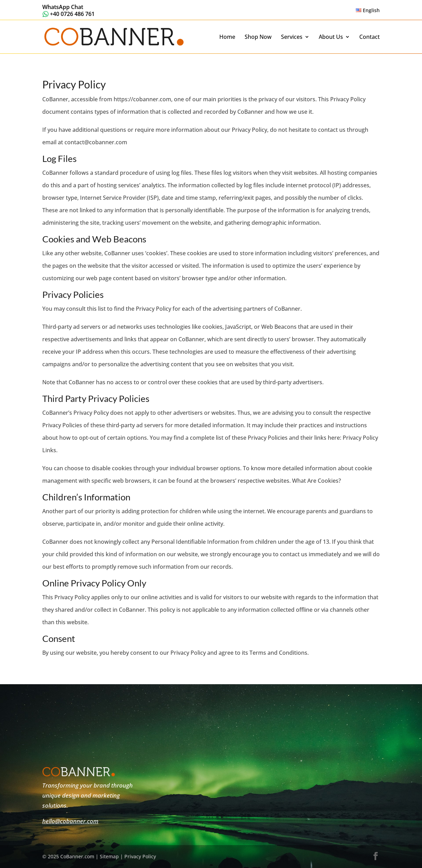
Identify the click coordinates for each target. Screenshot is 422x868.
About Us (331, 37)
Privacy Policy (140, 856)
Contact (370, 37)
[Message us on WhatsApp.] (68, 10)
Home (227, 37)
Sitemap (109, 856)
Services (292, 37)
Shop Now (258, 37)
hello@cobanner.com (70, 821)
